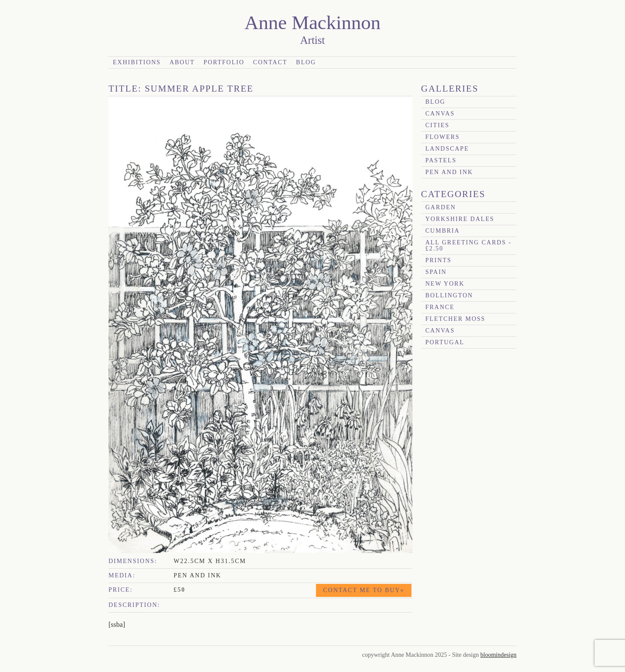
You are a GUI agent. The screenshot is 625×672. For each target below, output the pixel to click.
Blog (306, 62)
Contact (270, 62)
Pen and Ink (449, 172)
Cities (437, 125)
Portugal (445, 342)
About (182, 62)
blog (435, 102)
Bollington (449, 295)
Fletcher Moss (455, 319)
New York (445, 284)
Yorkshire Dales (460, 219)
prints (438, 260)
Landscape (447, 149)
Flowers (442, 137)
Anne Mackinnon (312, 23)
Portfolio (224, 62)
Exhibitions (137, 62)
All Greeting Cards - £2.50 (469, 245)
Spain (436, 272)
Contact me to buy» (364, 590)
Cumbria (442, 231)
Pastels (441, 160)
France (440, 307)
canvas (440, 114)
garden (441, 207)
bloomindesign (498, 655)
